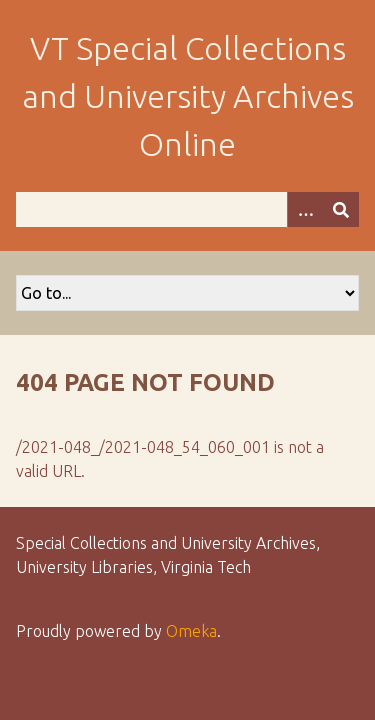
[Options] (305, 209)
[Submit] (341, 209)
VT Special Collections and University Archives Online (188, 96)
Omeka (191, 631)
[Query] (187, 209)
